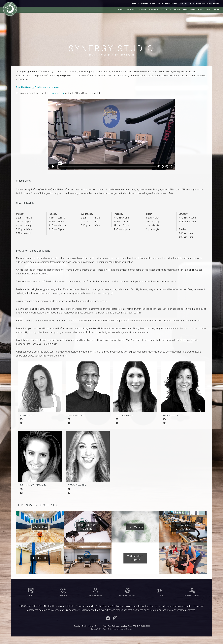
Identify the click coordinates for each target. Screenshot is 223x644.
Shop (208, 10)
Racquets (166, 10)
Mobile (122, 629)
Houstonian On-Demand (208, 4)
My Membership (170, 4)
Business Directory (150, 4)
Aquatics (154, 10)
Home (121, 10)
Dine (200, 10)
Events (136, 4)
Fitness (142, 10)
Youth (177, 10)
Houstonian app (57, 93)
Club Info (183, 4)
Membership (189, 10)
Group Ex (131, 10)
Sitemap (129, 629)
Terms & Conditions (110, 629)
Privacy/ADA (96, 629)
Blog (192, 4)
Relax (216, 10)
